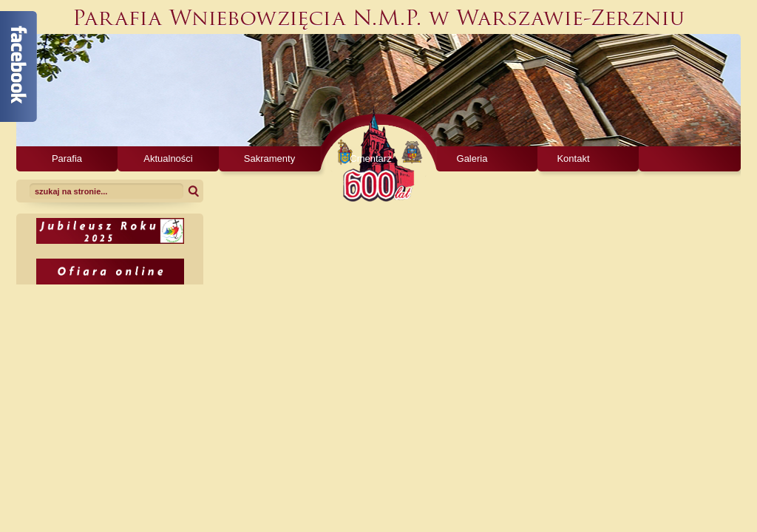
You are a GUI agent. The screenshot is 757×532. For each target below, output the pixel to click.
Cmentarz (370, 158)
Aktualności (168, 158)
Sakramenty (269, 158)
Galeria (472, 158)
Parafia (67, 158)
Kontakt (573, 158)
